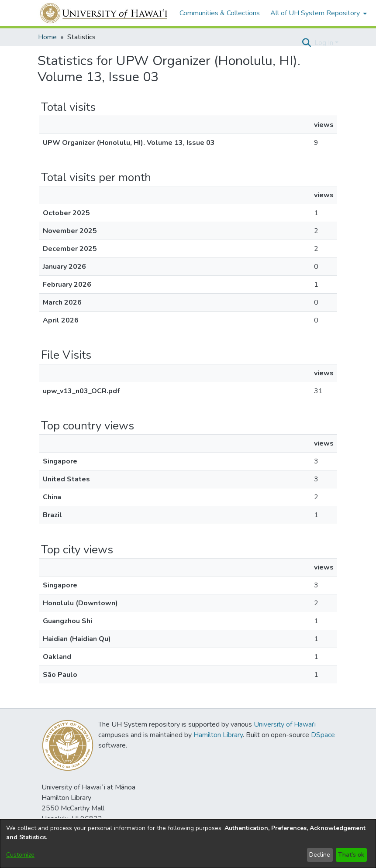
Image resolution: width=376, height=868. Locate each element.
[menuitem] (318, 13)
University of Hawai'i (285, 724)
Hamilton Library (218, 735)
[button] (307, 43)
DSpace (323, 735)
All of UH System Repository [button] (315, 13)
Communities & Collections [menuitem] (220, 13)
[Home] (104, 13)
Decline (320, 855)
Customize (20, 855)
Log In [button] (325, 43)
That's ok (351, 855)
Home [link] (47, 37)
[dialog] (188, 844)
